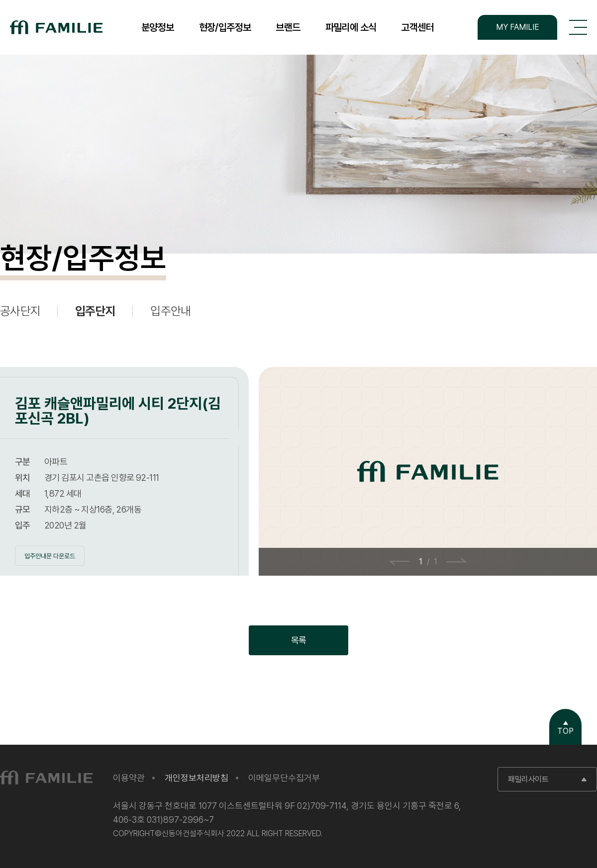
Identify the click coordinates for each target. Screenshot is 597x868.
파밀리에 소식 (351, 27)
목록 (299, 640)
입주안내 (170, 311)
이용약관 (129, 778)
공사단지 (20, 311)
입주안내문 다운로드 (50, 556)
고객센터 (417, 27)
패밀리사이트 (528, 779)
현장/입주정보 (225, 27)
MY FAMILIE (518, 27)
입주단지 (95, 311)
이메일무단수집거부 (284, 778)
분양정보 (158, 27)
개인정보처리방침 (197, 778)
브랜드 (288, 27)
